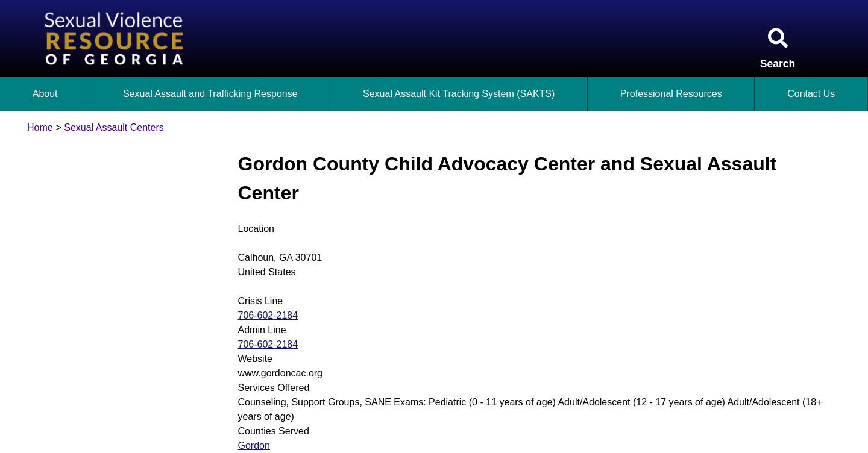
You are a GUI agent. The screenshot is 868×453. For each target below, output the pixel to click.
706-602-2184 (268, 315)
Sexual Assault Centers (114, 127)
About (45, 94)
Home (40, 127)
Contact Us (811, 94)
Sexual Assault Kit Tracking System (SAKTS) (459, 94)
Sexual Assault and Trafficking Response (210, 94)
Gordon (254, 445)
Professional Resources (671, 94)
